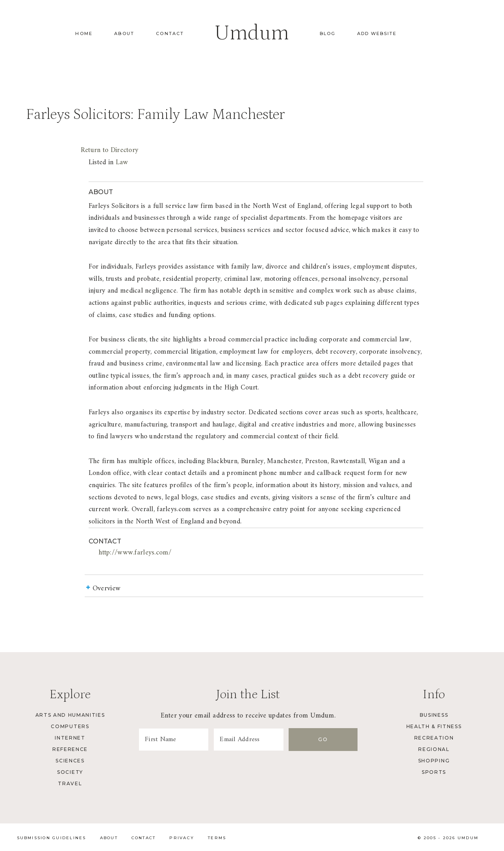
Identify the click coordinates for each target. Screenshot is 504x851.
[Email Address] (271, 740)
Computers (70, 726)
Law (122, 162)
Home (84, 33)
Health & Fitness (434, 726)
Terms (217, 838)
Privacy (182, 838)
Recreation (434, 738)
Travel (70, 783)
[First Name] (181, 740)
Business (434, 715)
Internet (70, 738)
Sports (434, 772)
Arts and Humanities (70, 715)
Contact (170, 33)
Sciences (70, 761)
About (124, 33)
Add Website (377, 33)
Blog (328, 33)
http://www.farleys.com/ (135, 553)
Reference (70, 749)
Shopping (434, 761)
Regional (434, 749)
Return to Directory (109, 150)
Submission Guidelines (52, 838)
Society (70, 772)
